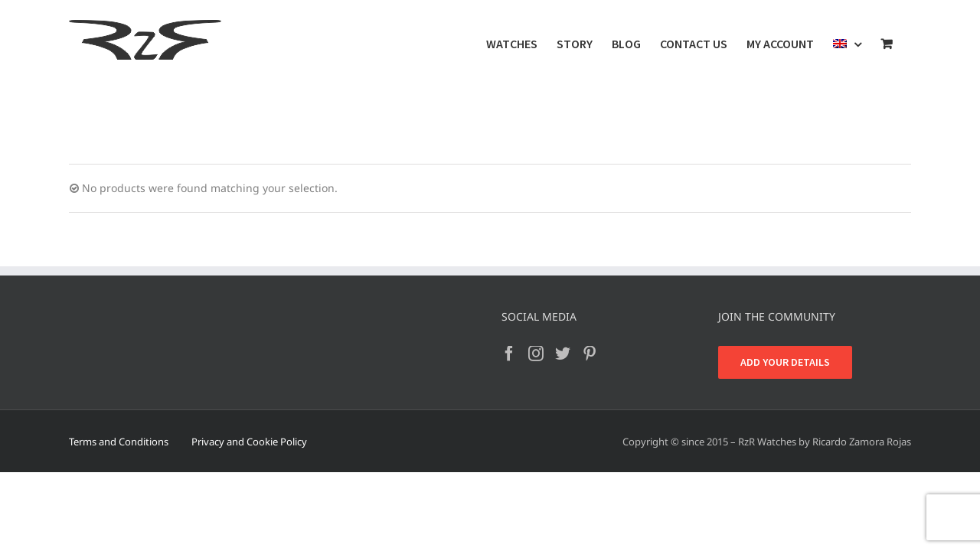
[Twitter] (563, 354)
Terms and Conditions (119, 442)
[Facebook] (509, 354)
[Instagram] (536, 354)
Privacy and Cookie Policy (249, 442)
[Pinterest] (590, 354)
